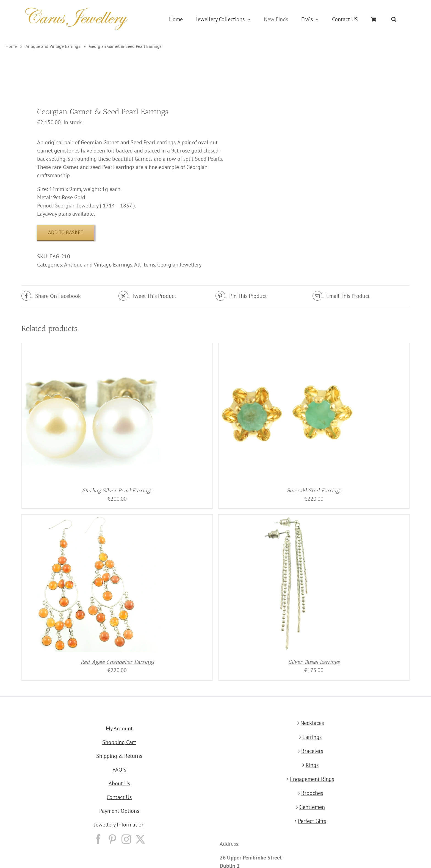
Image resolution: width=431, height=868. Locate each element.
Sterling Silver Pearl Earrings (117, 490)
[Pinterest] (112, 839)
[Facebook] (98, 839)
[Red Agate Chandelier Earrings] (90, 519)
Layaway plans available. (66, 214)
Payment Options (119, 811)
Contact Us (119, 797)
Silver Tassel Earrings (314, 662)
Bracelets (312, 751)
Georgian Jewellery (179, 265)
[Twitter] (140, 839)
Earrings (312, 737)
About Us (119, 783)
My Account (119, 728)
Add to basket (66, 232)
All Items (145, 265)
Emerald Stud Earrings (314, 490)
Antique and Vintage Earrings (53, 46)
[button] (394, 19)
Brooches (312, 793)
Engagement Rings (312, 779)
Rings (312, 765)
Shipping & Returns (119, 756)
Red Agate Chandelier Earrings (117, 662)
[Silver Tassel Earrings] (287, 519)
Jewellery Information (119, 825)
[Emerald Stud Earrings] (287, 347)
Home (11, 46)
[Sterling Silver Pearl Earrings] (90, 347)
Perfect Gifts (312, 821)
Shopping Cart (119, 742)
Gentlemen (312, 807)
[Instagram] (126, 839)
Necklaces (312, 723)
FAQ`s (119, 770)
